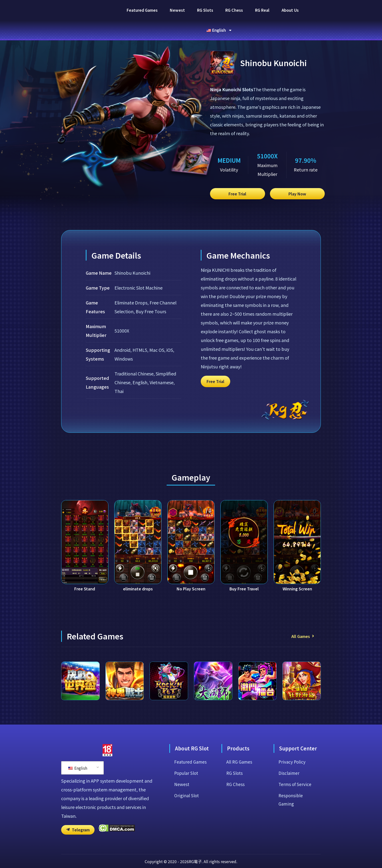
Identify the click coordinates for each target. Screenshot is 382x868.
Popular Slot (187, 794)
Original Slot (187, 817)
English (78, 788)
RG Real (262, 10)
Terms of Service (295, 806)
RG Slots (205, 10)
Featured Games (142, 10)
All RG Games (240, 782)
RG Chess (234, 10)
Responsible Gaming (291, 822)
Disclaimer (289, 794)
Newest (177, 10)
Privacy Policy (292, 782)
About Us (290, 10)
